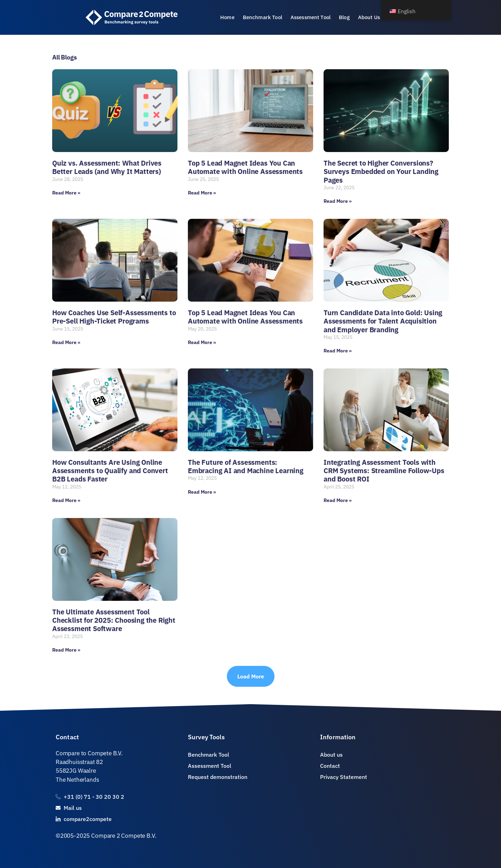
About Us (369, 17)
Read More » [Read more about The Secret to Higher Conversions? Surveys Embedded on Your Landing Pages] (338, 201)
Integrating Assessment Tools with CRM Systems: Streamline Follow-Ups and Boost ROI (384, 471)
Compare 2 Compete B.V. (124, 836)
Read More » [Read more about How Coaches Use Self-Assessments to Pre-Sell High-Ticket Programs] (66, 342)
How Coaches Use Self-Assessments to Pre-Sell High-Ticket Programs (114, 317)
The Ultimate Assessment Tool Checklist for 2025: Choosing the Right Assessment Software (114, 620)
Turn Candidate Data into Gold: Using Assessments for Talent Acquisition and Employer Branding (383, 321)
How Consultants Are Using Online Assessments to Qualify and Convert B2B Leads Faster (110, 471)
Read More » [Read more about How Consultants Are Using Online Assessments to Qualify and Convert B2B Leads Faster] (66, 500)
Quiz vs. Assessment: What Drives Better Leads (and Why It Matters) (107, 167)
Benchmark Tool (263, 17)
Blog (344, 17)
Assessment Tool (311, 17)
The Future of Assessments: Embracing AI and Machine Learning (246, 466)
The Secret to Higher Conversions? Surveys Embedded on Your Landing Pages (381, 172)
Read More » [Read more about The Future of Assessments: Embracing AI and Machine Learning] (202, 492)
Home (227, 17)
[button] (251, 676)
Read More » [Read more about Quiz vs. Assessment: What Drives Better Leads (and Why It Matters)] (66, 193)
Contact (67, 737)
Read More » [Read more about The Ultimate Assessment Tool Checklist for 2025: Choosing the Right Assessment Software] (66, 650)
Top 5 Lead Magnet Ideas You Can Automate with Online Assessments (245, 167)
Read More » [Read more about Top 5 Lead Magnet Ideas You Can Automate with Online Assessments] (202, 193)
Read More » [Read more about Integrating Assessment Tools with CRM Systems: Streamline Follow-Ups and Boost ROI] (338, 500)
